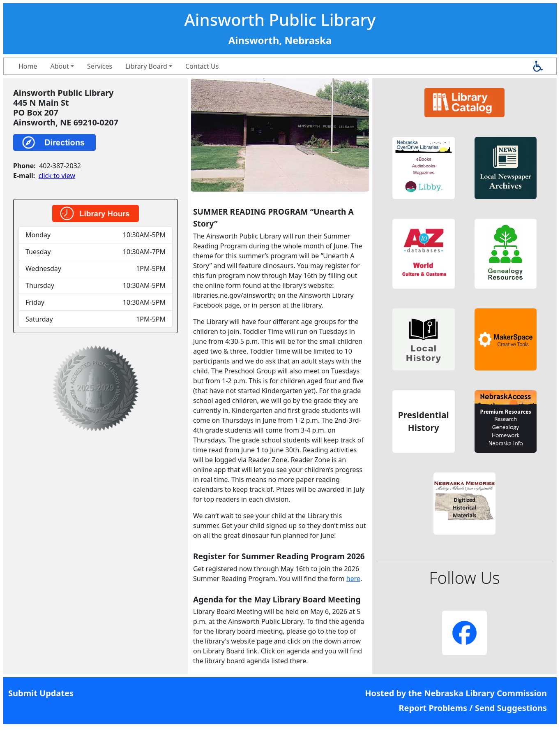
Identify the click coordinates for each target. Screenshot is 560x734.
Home (28, 66)
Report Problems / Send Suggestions (473, 708)
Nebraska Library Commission (485, 693)
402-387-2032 (60, 166)
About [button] (60, 66)
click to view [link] (57, 176)
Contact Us (202, 66)
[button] (424, 168)
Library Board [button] (146, 66)
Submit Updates (41, 693)
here (353, 579)
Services (100, 66)
